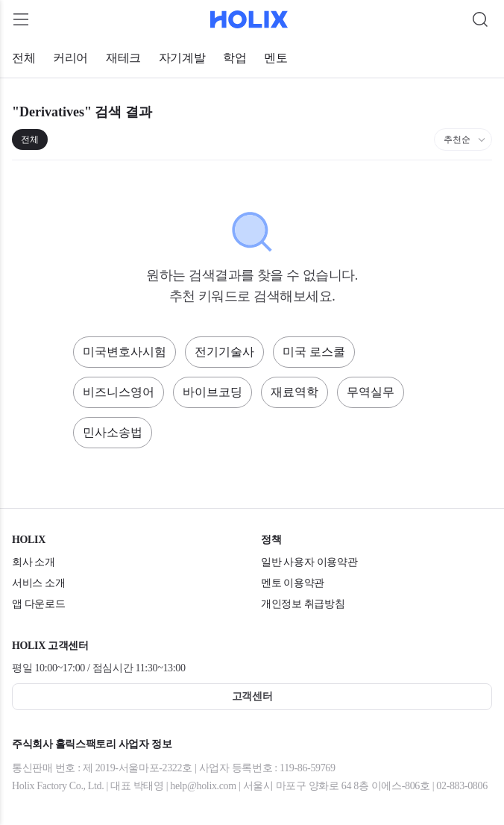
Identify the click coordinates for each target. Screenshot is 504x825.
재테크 (123, 58)
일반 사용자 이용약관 (309, 562)
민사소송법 (113, 432)
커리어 (70, 58)
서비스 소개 (38, 583)
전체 (23, 58)
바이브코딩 (212, 392)
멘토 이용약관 (293, 583)
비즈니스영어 (119, 392)
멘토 (275, 58)
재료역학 (294, 392)
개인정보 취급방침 (303, 604)
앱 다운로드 (38, 604)
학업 (234, 58)
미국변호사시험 (125, 352)
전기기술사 (224, 352)
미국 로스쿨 (314, 352)
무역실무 (371, 392)
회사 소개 (34, 562)
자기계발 (182, 58)
